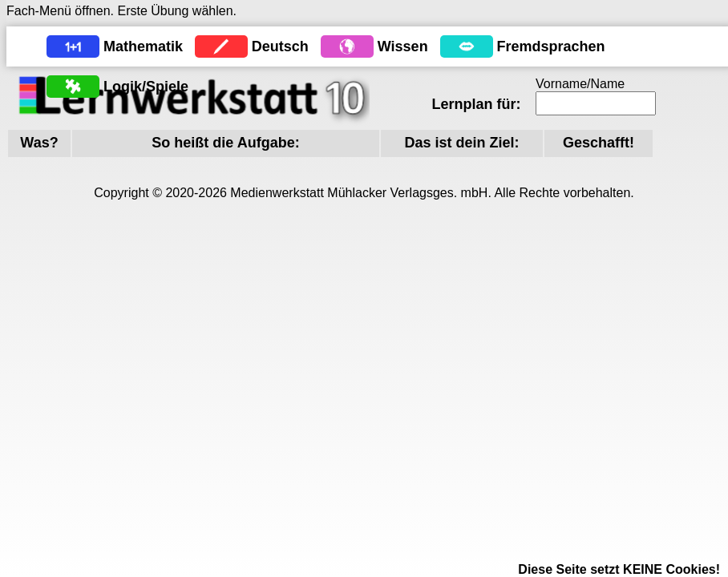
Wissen (403, 46)
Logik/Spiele (146, 87)
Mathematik (143, 46)
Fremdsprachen (551, 46)
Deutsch (280, 46)
